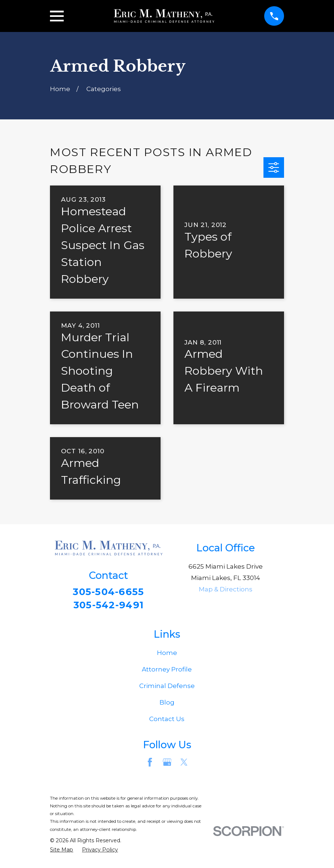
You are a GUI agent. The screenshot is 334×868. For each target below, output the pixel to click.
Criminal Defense (167, 688)
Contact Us (167, 721)
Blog (167, 704)
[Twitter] (184, 764)
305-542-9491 (108, 606)
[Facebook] (150, 764)
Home (167, 655)
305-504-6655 (109, 592)
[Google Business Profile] (167, 764)
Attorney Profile (167, 671)
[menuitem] (62, 852)
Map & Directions (226, 589)
